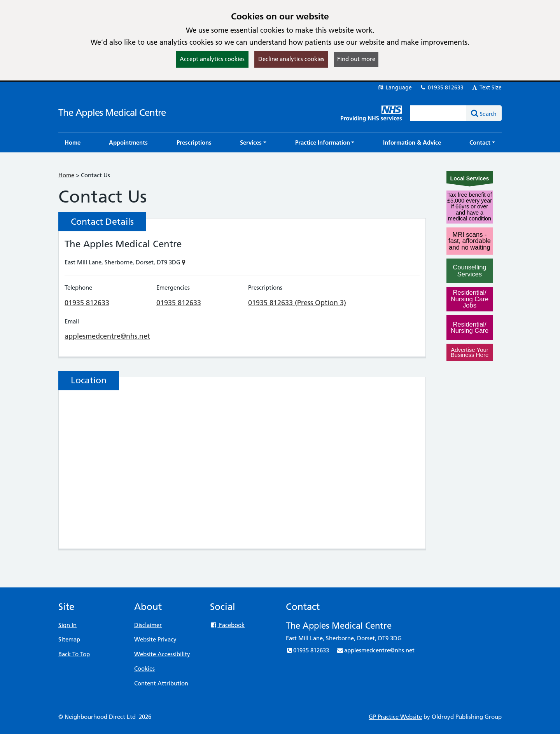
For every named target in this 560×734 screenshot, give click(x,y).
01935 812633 (441, 87)
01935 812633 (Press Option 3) (297, 303)
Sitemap (69, 639)
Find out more (356, 59)
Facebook (227, 625)
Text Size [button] (486, 87)
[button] (253, 142)
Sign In (67, 625)
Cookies (144, 668)
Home (66, 175)
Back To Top (74, 654)
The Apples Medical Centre (112, 113)
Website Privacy (155, 639)
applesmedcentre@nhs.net (107, 336)
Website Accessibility (162, 654)
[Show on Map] (184, 262)
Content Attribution (161, 683)
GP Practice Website (395, 717)
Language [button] (395, 87)
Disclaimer (148, 625)
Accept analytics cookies (212, 59)
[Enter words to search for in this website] (438, 113)
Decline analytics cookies (291, 59)
